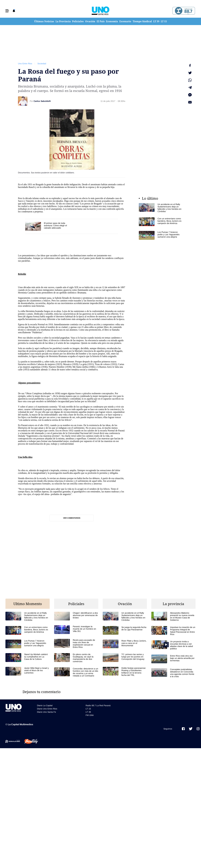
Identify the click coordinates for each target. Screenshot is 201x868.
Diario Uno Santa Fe (46, 712)
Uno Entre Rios (25, 64)
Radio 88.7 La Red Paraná (98, 705)
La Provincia (63, 21)
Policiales (78, 21)
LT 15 (164, 21)
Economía (112, 21)
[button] (7, 11)
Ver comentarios (72, 518)
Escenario (125, 21)
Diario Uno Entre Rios (47, 709)
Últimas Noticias (44, 21)
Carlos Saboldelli (42, 101)
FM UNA (90, 715)
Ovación (90, 21)
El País (101, 21)
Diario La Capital (45, 705)
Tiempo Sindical (142, 21)
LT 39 (156, 21)
